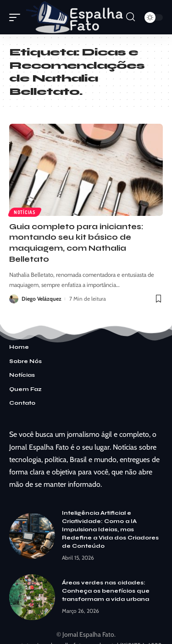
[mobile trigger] (17, 17)
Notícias (25, 212)
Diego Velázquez (42, 299)
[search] (130, 17)
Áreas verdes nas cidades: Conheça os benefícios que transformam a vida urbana (106, 591)
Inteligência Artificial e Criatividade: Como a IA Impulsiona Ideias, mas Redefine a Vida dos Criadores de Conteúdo (110, 529)
